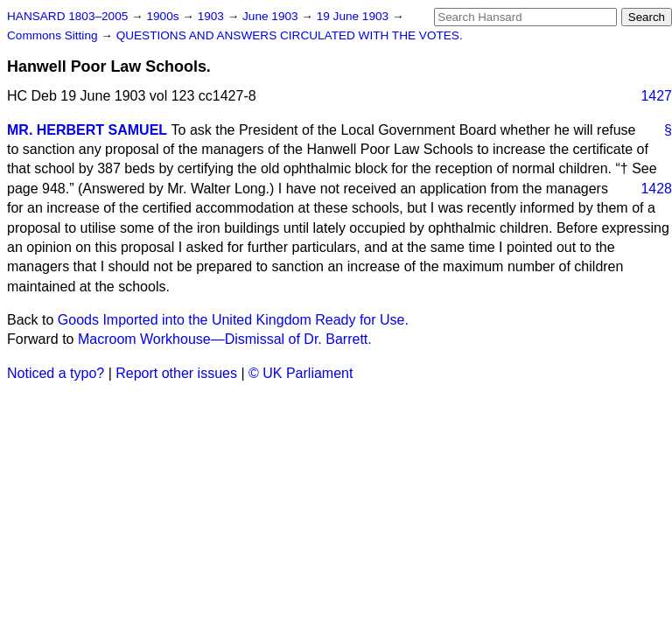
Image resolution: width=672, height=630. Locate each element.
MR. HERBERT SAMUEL (87, 130)
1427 (656, 96)
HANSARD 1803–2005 (67, 16)
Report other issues (176, 373)
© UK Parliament (301, 373)
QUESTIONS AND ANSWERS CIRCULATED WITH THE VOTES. (290, 35)
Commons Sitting (54, 35)
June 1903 (272, 16)
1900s (164, 16)
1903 (213, 16)
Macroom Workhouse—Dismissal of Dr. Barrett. (225, 339)
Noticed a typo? (56, 373)
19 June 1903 (354, 16)
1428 (656, 189)
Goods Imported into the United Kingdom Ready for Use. (233, 320)
